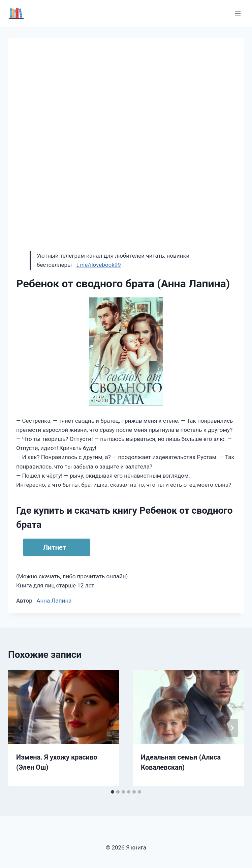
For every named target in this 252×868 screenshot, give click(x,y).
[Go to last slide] (20, 728)
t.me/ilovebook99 (99, 265)
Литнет (55, 547)
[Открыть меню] (238, 13)
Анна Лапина (54, 601)
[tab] (113, 792)
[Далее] (232, 728)
